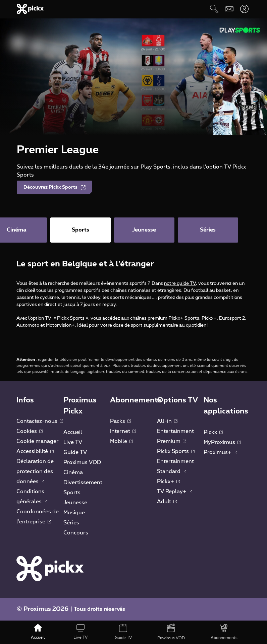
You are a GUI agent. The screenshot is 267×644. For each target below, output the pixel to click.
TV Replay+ (175, 492)
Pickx (213, 432)
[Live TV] (81, 632)
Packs (120, 421)
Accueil (73, 432)
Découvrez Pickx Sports (55, 187)
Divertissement (83, 482)
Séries (71, 523)
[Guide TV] (123, 632)
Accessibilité (35, 451)
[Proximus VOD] (171, 632)
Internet (123, 431)
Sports (72, 493)
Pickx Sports (176, 451)
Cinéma (73, 472)
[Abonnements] (224, 632)
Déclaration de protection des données (35, 471)
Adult (167, 502)
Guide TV (75, 452)
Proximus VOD (82, 462)
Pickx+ (168, 481)
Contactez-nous (40, 421)
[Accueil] (38, 632)
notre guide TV (180, 283)
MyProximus (222, 442)
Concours (76, 533)
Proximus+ (220, 452)
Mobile (121, 441)
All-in (167, 421)
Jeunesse (75, 503)
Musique (74, 513)
